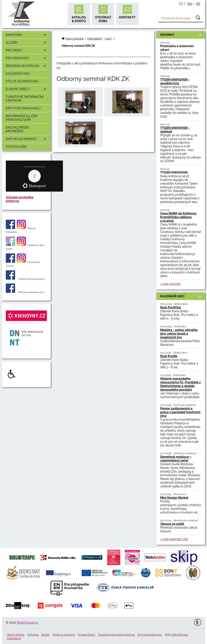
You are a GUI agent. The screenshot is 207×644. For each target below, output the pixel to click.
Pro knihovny (26, 58)
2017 (109, 38)
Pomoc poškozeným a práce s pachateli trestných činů (180, 412)
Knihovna (26, 35)
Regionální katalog (26, 66)
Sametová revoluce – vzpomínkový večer (176, 459)
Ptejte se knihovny (22, 81)
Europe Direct (26, 89)
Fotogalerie (16, 147)
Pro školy (26, 50)
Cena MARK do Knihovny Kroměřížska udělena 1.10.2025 (178, 217)
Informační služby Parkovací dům (22, 118)
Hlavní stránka (74, 38)
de (198, 4)
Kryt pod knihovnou (23, 108)
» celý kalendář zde (174, 539)
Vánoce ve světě (172, 524)
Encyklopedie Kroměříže (17, 129)
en (190, 4)
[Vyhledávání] (181, 18)
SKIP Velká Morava (26, 139)
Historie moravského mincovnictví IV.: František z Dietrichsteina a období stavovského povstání (180, 384)
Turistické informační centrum (25, 99)
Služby (26, 43)
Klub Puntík (169, 356)
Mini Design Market (174, 498)
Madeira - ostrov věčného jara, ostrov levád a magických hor (179, 334)
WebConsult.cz (27, 623)
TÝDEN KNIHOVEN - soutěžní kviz (175, 81)
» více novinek (170, 284)
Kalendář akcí (18, 74)
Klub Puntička (170, 307)
